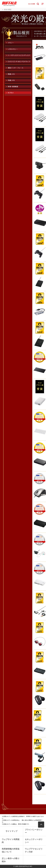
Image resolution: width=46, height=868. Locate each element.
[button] (41, 825)
